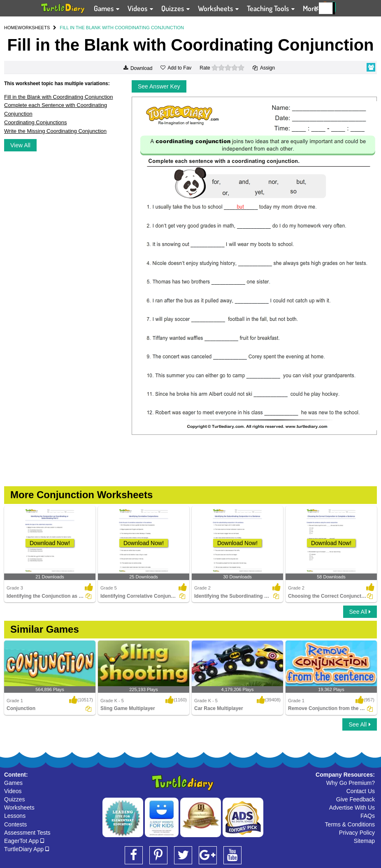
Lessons (15, 816)
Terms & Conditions (350, 824)
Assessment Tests (27, 833)
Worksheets (19, 808)
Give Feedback (355, 799)
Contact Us (361, 791)
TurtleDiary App (27, 849)
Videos (13, 791)
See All (360, 612)
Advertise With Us (352, 808)
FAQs (368, 816)
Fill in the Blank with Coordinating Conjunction (58, 97)
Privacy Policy (357, 833)
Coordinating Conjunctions (35, 122)
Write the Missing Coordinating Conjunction (55, 131)
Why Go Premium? (351, 783)
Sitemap (364, 841)
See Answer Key (159, 86)
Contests (15, 824)
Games (13, 783)
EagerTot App (24, 841)
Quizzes (15, 799)
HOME (11, 28)
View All (20, 145)
